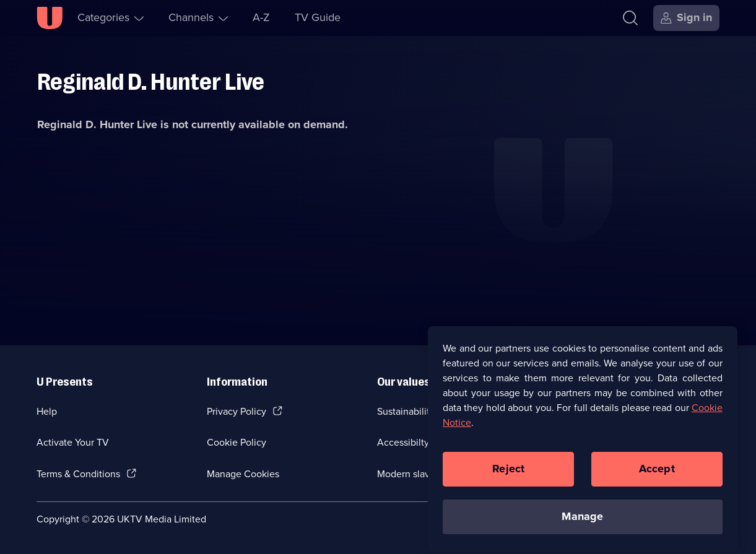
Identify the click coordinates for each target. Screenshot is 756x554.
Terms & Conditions (78, 474)
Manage (582, 522)
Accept (657, 474)
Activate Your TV (73, 442)
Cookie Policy (237, 442)
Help (47, 411)
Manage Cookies (243, 474)
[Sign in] (686, 18)
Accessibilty (403, 442)
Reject (508, 474)
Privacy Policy (237, 411)
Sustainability (406, 411)
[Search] (633, 18)
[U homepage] (50, 18)
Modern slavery (410, 474)
